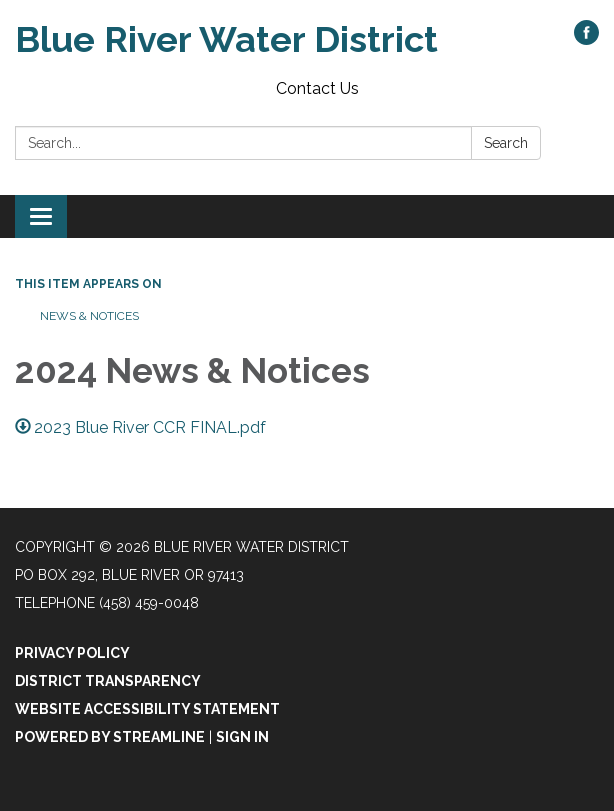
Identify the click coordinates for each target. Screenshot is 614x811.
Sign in (242, 737)
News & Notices (89, 316)
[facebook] (586, 39)
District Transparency (108, 681)
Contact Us (317, 88)
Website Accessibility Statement (147, 709)
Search (506, 143)
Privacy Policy (72, 653)
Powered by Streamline (110, 737)
